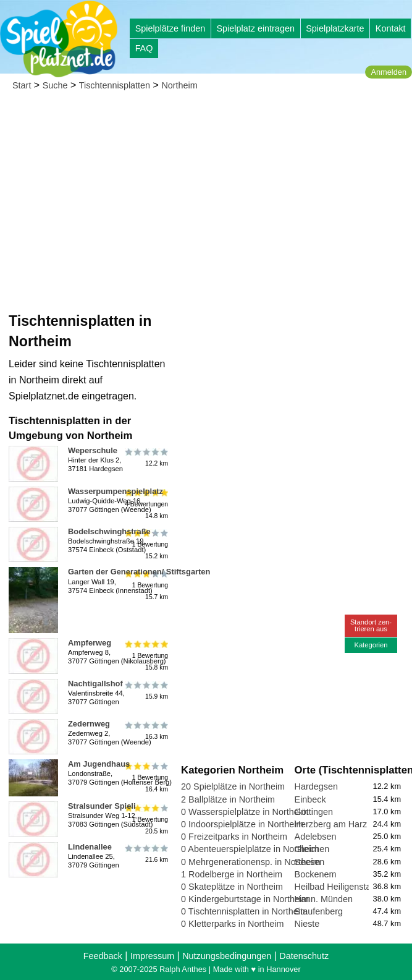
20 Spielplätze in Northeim (233, 786)
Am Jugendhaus (99, 764)
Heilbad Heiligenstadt (337, 887)
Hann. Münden (324, 899)
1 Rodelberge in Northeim (232, 874)
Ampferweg (90, 643)
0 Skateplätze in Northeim (232, 887)
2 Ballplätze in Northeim (228, 799)
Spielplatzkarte (335, 28)
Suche (55, 85)
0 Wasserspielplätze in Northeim (245, 812)
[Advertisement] (206, 192)
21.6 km (145, 854)
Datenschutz (304, 956)
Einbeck (310, 799)
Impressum (152, 956)
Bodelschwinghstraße (109, 531)
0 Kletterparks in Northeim (232, 924)
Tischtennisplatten (115, 85)
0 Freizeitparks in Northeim (234, 837)
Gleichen (312, 849)
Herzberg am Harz (331, 824)
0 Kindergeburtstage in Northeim (245, 899)
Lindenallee (90, 847)
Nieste (307, 924)
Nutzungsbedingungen (227, 956)
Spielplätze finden (170, 28)
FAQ (144, 48)
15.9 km (145, 691)
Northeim (179, 85)
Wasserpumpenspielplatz (116, 491)
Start (22, 85)
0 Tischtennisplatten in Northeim (244, 911)
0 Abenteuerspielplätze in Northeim (250, 849)
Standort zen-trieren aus (371, 625)
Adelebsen (316, 837)
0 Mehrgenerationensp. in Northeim (251, 862)
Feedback (103, 956)
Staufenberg (319, 911)
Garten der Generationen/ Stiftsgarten (139, 572)
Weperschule (93, 450)
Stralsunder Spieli (102, 806)
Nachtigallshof (95, 684)
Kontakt (391, 28)
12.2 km (145, 458)
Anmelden (389, 72)
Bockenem (316, 874)
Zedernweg (89, 724)
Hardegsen (316, 786)
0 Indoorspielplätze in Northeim (242, 824)
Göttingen (314, 812)
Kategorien (371, 645)
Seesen (310, 862)
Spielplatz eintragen (255, 28)
